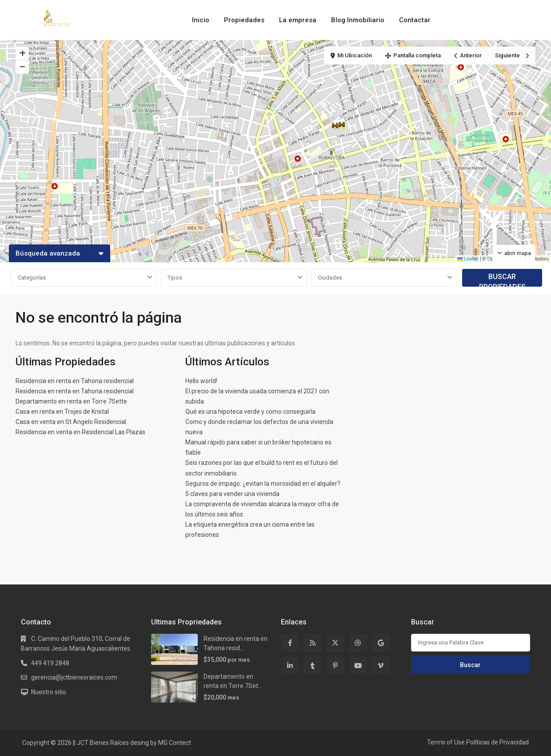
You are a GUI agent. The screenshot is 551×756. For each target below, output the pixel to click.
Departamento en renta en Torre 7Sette (71, 401)
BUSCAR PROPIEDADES (502, 280)
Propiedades (244, 20)
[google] (381, 643)
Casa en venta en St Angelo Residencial (71, 422)
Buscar (470, 665)
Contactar (415, 20)
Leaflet (468, 259)
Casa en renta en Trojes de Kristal (62, 412)
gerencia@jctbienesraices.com (74, 677)
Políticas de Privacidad (497, 742)
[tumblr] (313, 666)
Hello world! (201, 381)
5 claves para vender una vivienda (232, 494)
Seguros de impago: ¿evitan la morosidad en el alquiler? (263, 484)
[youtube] (358, 666)
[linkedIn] (290, 666)
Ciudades (330, 278)
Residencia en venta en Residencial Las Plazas (80, 432)
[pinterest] (335, 666)
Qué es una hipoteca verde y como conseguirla (250, 412)
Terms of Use (446, 742)
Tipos (175, 278)
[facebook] (290, 643)
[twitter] (335, 643)
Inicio (201, 20)
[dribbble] (358, 643)
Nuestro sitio (49, 692)
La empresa (298, 20)
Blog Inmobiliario (358, 20)
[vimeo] (381, 666)
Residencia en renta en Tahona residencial (75, 381)
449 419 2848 (50, 663)
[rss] (313, 643)
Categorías (32, 278)
